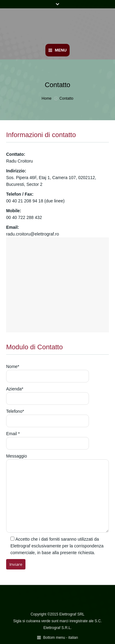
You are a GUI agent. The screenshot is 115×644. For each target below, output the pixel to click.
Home (47, 98)
